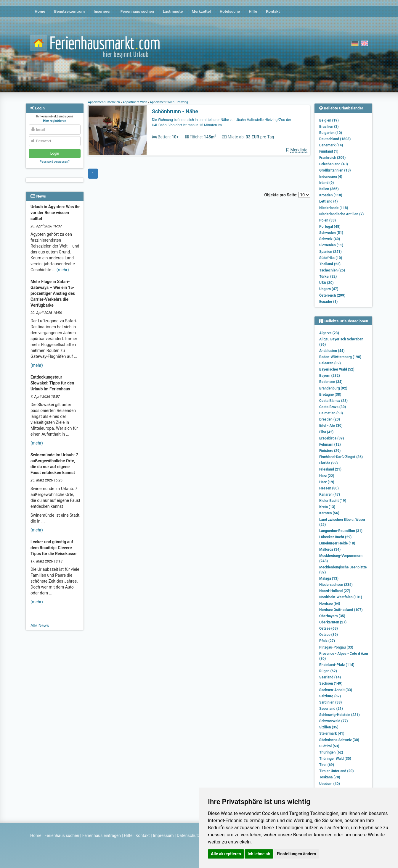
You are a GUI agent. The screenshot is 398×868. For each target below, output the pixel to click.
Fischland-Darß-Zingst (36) (341, 457)
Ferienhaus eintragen (102, 835)
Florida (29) (328, 463)
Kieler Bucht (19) (333, 501)
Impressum (163, 835)
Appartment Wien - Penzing (168, 102)
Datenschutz (188, 835)
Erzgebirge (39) (332, 438)
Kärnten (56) (329, 513)
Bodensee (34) (331, 382)
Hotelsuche (230, 11)
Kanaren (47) (330, 494)
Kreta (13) (327, 507)
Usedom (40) (330, 784)
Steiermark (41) (332, 733)
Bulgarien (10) (331, 133)
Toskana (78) (330, 777)
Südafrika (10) (331, 258)
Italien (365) (329, 189)
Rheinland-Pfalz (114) (337, 665)
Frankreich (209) (332, 158)
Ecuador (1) (328, 302)
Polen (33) (328, 220)
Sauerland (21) (331, 709)
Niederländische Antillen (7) (341, 214)
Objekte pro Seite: (287, 195)
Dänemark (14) (331, 145)
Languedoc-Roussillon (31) (341, 531)
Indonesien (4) (331, 177)
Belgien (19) (329, 120)
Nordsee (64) (330, 604)
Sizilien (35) (329, 727)
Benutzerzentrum (70, 11)
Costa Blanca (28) (333, 401)
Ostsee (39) (329, 635)
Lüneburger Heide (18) (337, 543)
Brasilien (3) (329, 127)
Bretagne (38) (330, 395)
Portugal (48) (330, 227)
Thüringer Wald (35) (335, 759)
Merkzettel (201, 11)
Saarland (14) (330, 677)
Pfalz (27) (327, 641)
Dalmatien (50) (331, 413)
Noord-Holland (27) (335, 591)
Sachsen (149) (331, 683)
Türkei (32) (328, 277)
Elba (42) (326, 432)
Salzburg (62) (330, 696)
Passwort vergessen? (55, 162)
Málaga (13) (329, 578)
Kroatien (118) (331, 195)
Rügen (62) (328, 671)
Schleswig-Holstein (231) (340, 715)
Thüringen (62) (331, 752)
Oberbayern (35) (332, 616)
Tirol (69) (327, 765)
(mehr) (63, 270)
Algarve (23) (329, 333)
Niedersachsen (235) (336, 585)
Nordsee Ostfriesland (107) (341, 610)
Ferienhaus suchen (137, 11)
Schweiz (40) (330, 239)
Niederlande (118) (334, 208)
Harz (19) (327, 482)
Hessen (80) (329, 488)
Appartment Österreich (104, 102)
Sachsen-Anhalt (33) (336, 690)
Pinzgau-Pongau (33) (336, 647)
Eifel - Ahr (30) (331, 426)
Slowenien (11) (331, 245)
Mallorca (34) (330, 549)
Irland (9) (326, 183)
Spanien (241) (330, 252)
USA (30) (326, 283)
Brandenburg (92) (333, 388)
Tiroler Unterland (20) (336, 771)
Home (40, 11)
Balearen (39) (330, 363)
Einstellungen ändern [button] (297, 854)
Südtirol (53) (329, 746)
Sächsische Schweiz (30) (339, 740)
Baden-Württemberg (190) (340, 357)
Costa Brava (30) (333, 407)
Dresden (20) (330, 419)
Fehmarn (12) (330, 444)
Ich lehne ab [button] (259, 854)
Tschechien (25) (332, 270)
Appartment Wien (135, 102)
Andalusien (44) (332, 351)
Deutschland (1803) (335, 139)
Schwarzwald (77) (333, 721)
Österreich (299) (332, 295)
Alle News (40, 625)
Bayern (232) (330, 376)
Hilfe (253, 11)
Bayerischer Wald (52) (337, 369)
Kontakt (273, 11)
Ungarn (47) (329, 289)
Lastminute (173, 11)
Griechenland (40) (334, 164)
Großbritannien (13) (335, 170)
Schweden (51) (331, 233)
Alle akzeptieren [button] (226, 854)
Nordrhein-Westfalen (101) (341, 597)
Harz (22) (327, 476)
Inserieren (102, 11)
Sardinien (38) (330, 702)
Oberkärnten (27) (333, 622)
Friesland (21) (330, 469)
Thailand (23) (330, 264)
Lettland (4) (328, 201)
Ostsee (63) (329, 628)
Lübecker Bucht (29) (335, 537)
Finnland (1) (329, 151)
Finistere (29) (330, 451)
